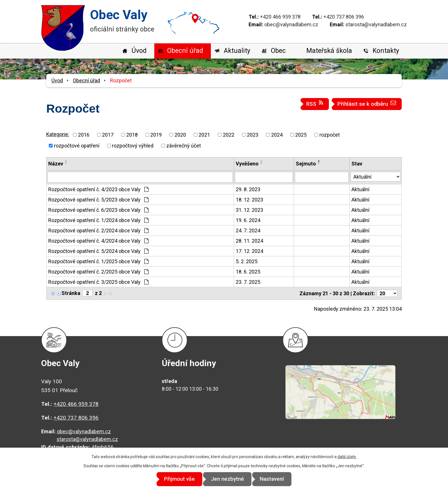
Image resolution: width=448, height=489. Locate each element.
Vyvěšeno (247, 164)
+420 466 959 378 (280, 17)
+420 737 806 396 (344, 17)
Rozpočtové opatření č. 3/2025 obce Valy (98, 282)
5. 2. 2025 (247, 261)
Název (56, 164)
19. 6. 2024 (248, 220)
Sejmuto (306, 164)
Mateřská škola (329, 51)
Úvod (139, 51)
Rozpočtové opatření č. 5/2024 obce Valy (98, 251)
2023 (253, 135)
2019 (156, 135)
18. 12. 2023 (249, 200)
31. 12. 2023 (249, 210)
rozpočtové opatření (77, 146)
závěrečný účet (184, 146)
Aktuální (360, 189)
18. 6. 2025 (248, 272)
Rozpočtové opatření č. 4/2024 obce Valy (98, 241)
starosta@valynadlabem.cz (376, 24)
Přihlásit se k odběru (367, 104)
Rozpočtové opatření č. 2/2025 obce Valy (98, 272)
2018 (132, 135)
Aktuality (237, 51)
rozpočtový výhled (133, 146)
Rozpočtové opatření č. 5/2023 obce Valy (98, 200)
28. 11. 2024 (249, 241)
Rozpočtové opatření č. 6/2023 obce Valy (98, 210)
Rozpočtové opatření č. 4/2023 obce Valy (98, 189)
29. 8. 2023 (248, 189)
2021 (204, 135)
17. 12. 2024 (249, 251)
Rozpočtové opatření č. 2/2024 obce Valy (98, 230)
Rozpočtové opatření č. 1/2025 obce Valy (98, 261)
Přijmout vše (176, 479)
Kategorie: (58, 134)
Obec (278, 51)
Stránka (71, 293)
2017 (108, 135)
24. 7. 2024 (248, 230)
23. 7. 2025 (248, 282)
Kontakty (386, 51)
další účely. (347, 457)
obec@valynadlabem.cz (291, 24)
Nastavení (276, 479)
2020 (180, 135)
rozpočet (330, 135)
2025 (301, 135)
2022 (229, 135)
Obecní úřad (185, 51)
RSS (315, 104)
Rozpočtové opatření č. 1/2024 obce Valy (98, 220)
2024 (277, 135)
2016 (84, 135)
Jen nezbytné (227, 479)
